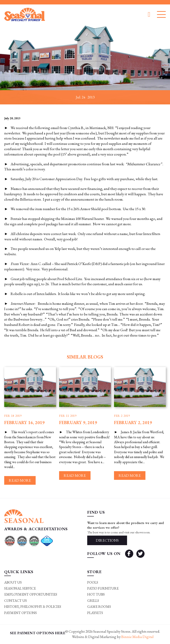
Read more (20, 480)
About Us (13, 582)
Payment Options (20, 613)
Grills (93, 601)
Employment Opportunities (31, 594)
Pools (93, 582)
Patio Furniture (103, 588)
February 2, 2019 (133, 423)
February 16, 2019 (24, 423)
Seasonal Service (20, 588)
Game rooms (99, 607)
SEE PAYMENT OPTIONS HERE (38, 633)
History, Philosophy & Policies (33, 607)
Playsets (95, 613)
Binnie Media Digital (137, 637)
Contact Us (15, 601)
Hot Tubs (96, 594)
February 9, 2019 (78, 423)
